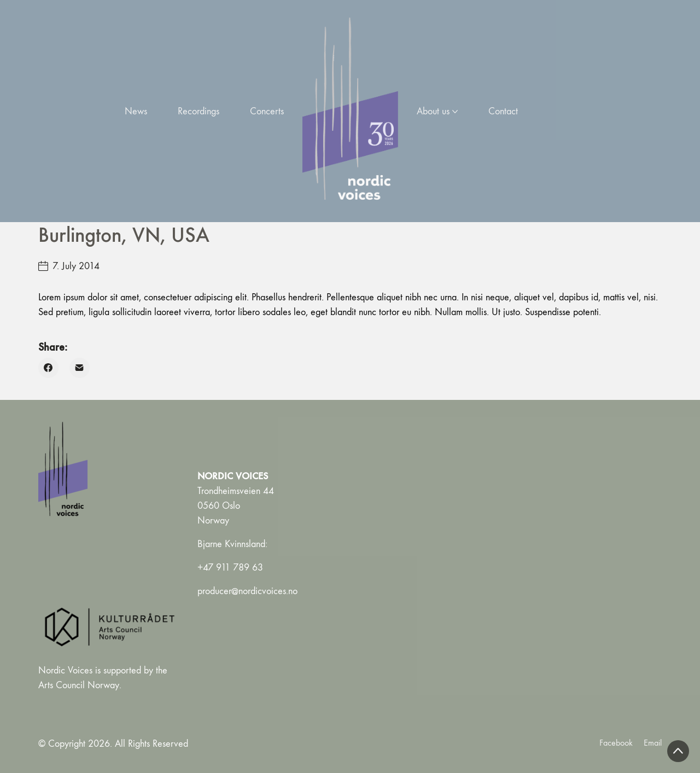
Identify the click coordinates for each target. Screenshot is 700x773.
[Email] (80, 368)
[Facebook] (48, 368)
